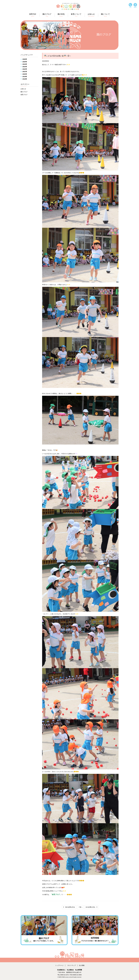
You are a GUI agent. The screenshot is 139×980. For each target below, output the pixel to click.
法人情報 (82, 965)
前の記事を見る (69, 907)
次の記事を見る (91, 907)
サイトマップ (72, 965)
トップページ (59, 965)
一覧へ (80, 907)
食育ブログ (24, 95)
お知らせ (23, 89)
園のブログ (24, 92)
